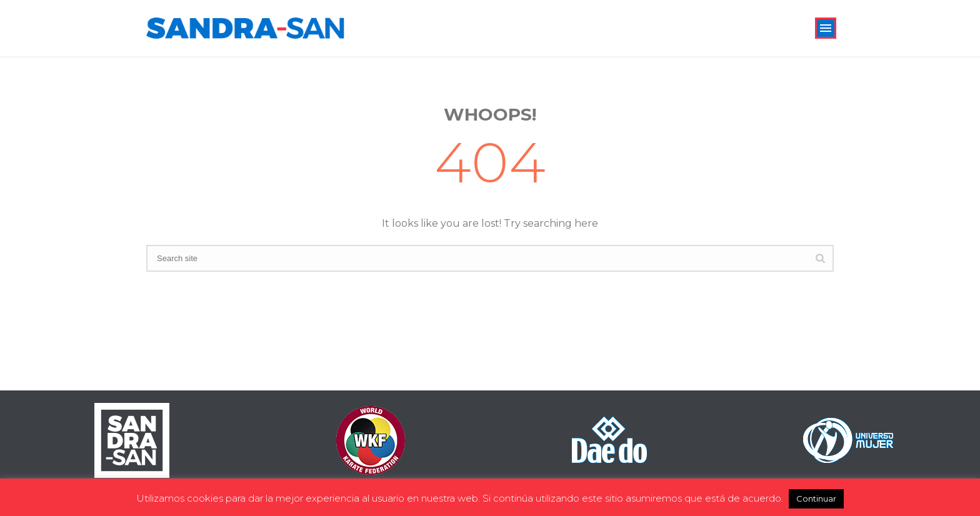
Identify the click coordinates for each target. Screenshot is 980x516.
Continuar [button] (816, 499)
